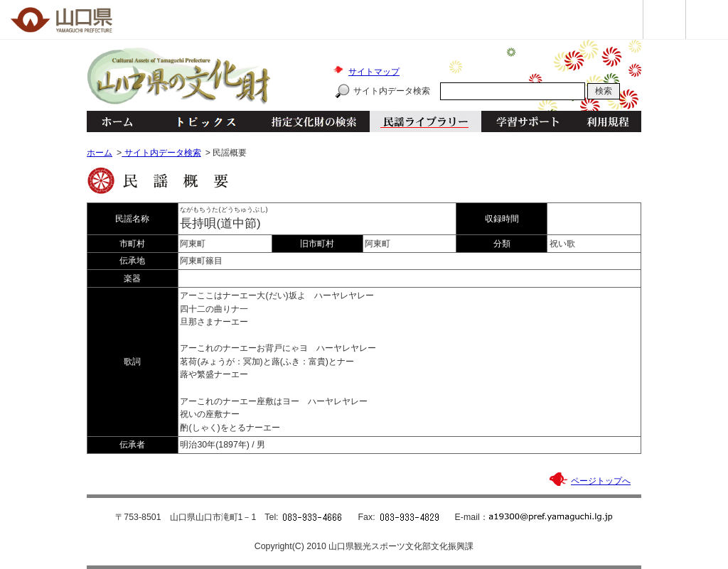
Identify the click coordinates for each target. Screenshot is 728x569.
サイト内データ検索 (392, 91)
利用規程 (607, 121)
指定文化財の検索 (314, 121)
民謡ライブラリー (425, 121)
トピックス (202, 121)
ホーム (117, 121)
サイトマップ (374, 72)
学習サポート (528, 121)
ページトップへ (601, 481)
